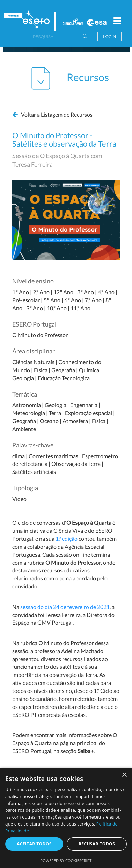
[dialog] (66, 818)
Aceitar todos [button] (34, 844)
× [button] (124, 775)
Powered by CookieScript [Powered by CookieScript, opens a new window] (66, 861)
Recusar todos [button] (97, 844)
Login (109, 37)
